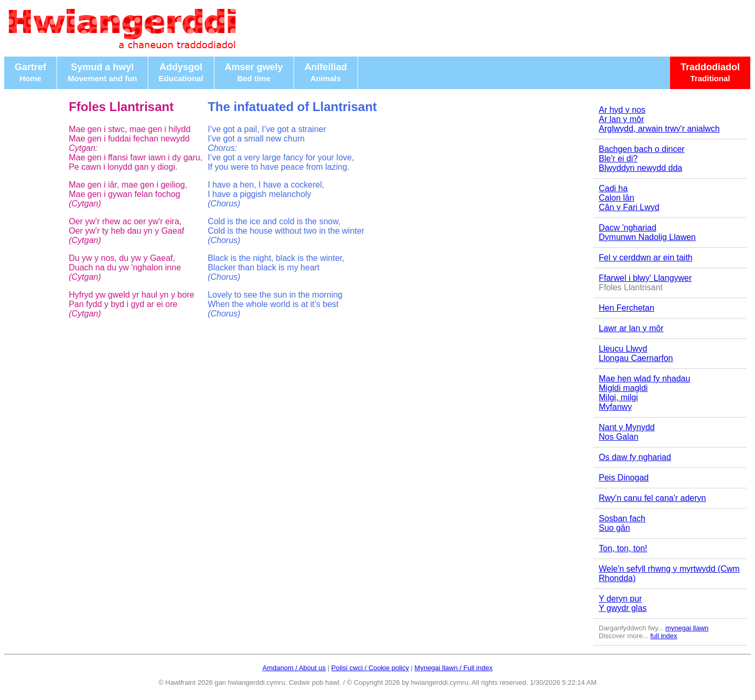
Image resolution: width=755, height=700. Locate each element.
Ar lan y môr (621, 119)
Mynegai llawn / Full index (454, 668)
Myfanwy (615, 407)
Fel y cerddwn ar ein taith (646, 258)
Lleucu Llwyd (623, 349)
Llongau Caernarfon (636, 358)
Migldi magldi (623, 388)
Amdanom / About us (294, 668)
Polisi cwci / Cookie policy (370, 668)
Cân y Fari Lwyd (629, 207)
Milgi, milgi (618, 397)
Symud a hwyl (103, 72)
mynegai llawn (687, 628)
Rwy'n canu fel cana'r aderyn (652, 498)
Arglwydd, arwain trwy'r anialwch (659, 129)
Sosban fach (622, 518)
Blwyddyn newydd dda (640, 168)
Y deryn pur (620, 599)
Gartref (30, 72)
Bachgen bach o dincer (642, 149)
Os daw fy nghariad (635, 457)
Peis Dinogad (624, 478)
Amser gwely (254, 72)
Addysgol (181, 72)
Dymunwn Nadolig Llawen (647, 237)
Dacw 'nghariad (628, 228)
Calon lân (617, 198)
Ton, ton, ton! (623, 548)
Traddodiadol (710, 72)
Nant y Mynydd (627, 427)
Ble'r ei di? (618, 158)
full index (664, 636)
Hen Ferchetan (627, 308)
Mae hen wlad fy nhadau (644, 379)
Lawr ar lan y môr (631, 328)
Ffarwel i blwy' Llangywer (645, 278)
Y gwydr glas (623, 608)
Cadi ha (613, 188)
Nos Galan (619, 437)
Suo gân (614, 528)
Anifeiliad (326, 72)
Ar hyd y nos (622, 110)
